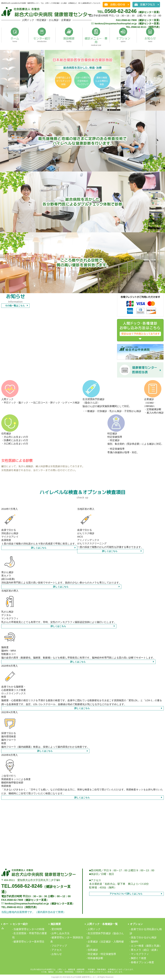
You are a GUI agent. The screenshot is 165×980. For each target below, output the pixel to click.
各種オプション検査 (142, 962)
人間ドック (94, 929)
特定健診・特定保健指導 (102, 954)
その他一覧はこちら (15, 306)
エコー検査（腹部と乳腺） (146, 946)
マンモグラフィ (140, 954)
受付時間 (57, 929)
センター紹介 (20, 924)
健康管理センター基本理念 (29, 942)
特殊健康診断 (95, 958)
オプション (136, 924)
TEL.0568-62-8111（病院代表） (144, 27)
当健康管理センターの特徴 (29, 929)
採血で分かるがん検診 (144, 937)
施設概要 (56, 924)
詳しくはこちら (39, 548)
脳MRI (135, 942)
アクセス (57, 950)
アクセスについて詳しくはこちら (126, 894)
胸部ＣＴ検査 (139, 958)
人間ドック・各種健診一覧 (102, 924)
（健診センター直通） (129, 12)
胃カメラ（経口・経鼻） (145, 950)
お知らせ (57, 954)
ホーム (5, 926)
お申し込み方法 (60, 933)
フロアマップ (59, 946)
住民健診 (93, 950)
